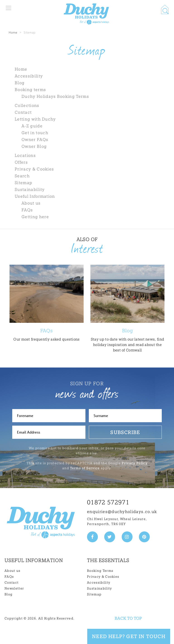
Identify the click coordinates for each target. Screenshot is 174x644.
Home (13, 32)
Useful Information (35, 196)
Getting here (35, 217)
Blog (20, 83)
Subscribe (125, 432)
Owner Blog (34, 146)
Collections (27, 105)
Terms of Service (85, 468)
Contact (23, 112)
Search (22, 176)
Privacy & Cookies (34, 169)
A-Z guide (32, 126)
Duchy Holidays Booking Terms (55, 96)
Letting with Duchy (35, 119)
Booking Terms (100, 571)
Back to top (128, 618)
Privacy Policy (134, 463)
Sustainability (30, 189)
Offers (21, 162)
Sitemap (23, 183)
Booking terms (30, 90)
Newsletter (14, 588)
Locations (25, 155)
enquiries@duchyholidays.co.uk (122, 512)
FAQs (27, 210)
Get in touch (35, 133)
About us (31, 203)
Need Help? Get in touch (129, 636)
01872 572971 (108, 502)
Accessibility (29, 76)
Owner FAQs (35, 139)
